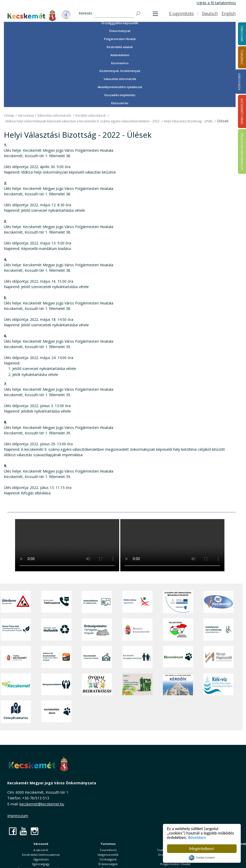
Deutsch (210, 14)
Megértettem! (202, 849)
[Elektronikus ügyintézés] (137, 602)
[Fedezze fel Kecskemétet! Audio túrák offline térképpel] (56, 657)
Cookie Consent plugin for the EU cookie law (202, 858)
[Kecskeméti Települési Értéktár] (97, 657)
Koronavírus (120, 63)
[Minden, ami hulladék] (56, 630)
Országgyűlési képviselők (120, 23)
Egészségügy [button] (41, 864)
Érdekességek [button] (108, 864)
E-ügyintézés (181, 14)
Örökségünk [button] (108, 859)
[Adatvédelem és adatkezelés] (97, 602)
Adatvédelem (120, 55)
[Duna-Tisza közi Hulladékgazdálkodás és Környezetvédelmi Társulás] (16, 630)
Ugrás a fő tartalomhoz (216, 3)
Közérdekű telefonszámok (41, 855)
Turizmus (108, 844)
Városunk (41, 844)
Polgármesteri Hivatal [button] (120, 39)
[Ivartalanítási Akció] (56, 712)
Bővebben (197, 838)
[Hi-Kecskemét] (218, 602)
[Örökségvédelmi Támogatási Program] (97, 630)
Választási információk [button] (120, 79)
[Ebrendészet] (178, 657)
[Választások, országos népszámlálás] (178, 630)
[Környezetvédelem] (56, 684)
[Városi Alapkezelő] (218, 657)
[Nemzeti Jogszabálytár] (137, 630)
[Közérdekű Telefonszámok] (56, 602)
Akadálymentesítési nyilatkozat (120, 87)
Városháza (239, 82)
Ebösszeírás (120, 103)
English (229, 14)
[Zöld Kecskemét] (16, 684)
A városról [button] (41, 850)
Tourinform (108, 850)
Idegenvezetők (108, 855)
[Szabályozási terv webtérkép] (218, 630)
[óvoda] (97, 684)
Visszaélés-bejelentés (120, 95)
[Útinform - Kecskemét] (16, 602)
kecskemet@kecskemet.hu (42, 804)
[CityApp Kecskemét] (16, 657)
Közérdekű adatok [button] (120, 47)
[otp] (137, 684)
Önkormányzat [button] (120, 31)
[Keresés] (114, 14)
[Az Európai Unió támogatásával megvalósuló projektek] (178, 602)
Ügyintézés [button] (41, 859)
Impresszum (18, 816)
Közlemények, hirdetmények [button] (120, 71)
